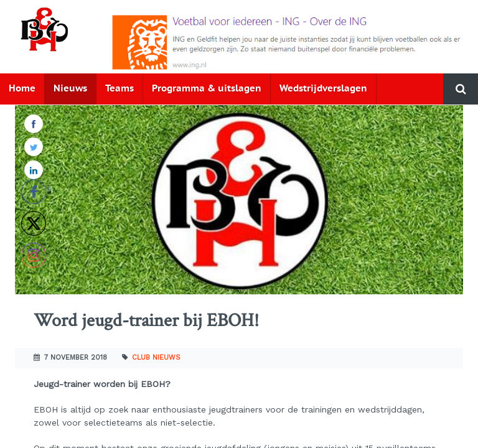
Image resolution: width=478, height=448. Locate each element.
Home (22, 89)
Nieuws (70, 89)
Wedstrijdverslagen (323, 89)
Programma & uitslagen (207, 89)
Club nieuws (156, 357)
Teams (119, 89)
